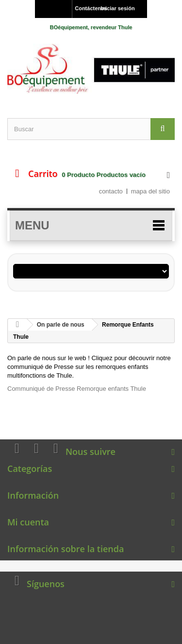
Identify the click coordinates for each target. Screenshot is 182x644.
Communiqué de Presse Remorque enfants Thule (77, 389)
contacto (111, 191)
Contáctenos (85, 8)
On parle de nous (61, 325)
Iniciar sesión (117, 8)
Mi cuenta (28, 522)
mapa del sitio (150, 191)
